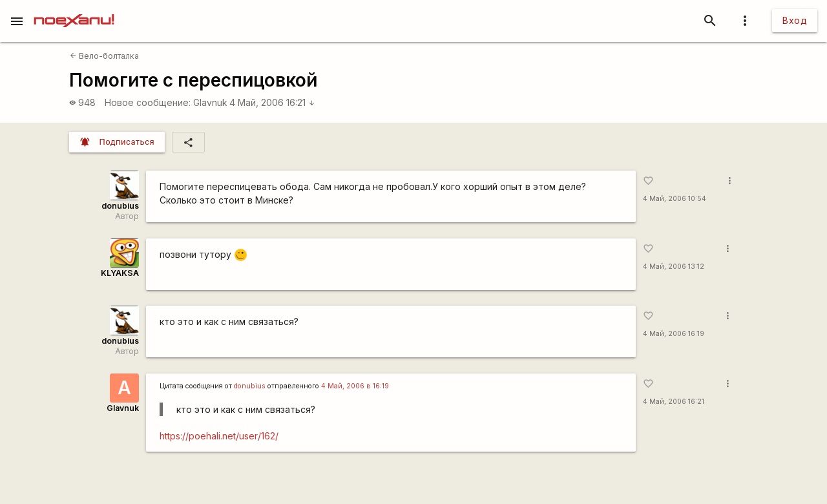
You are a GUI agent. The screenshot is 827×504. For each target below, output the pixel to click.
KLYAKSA (120, 273)
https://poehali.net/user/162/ (219, 436)
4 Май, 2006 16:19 (674, 334)
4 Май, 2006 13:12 (674, 267)
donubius (120, 206)
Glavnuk (210, 102)
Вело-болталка (104, 56)
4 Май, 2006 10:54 (675, 199)
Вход (795, 20)
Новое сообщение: (148, 102)
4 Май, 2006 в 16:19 (355, 386)
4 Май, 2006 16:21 (272, 102)
